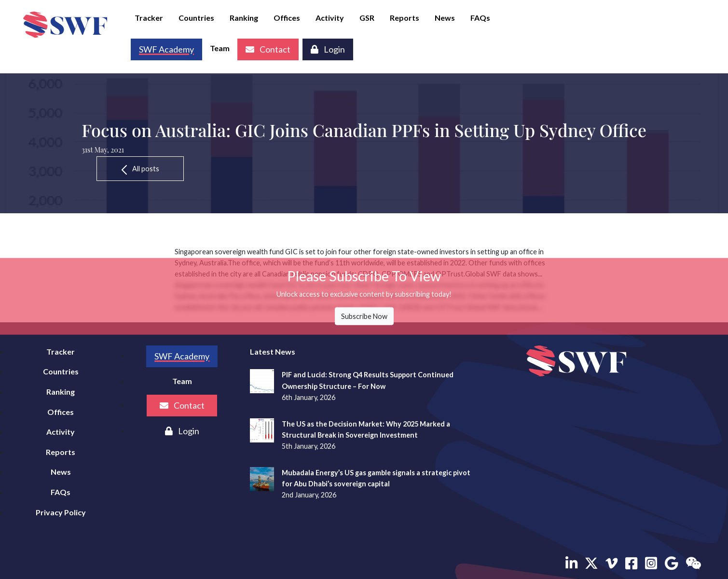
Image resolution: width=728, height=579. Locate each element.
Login (328, 49)
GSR (367, 18)
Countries (196, 18)
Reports (405, 18)
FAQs (480, 18)
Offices (287, 18)
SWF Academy (182, 356)
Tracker (149, 18)
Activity (330, 18)
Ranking (244, 18)
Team (220, 48)
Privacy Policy (61, 512)
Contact (268, 49)
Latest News (273, 352)
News (445, 18)
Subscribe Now (364, 316)
